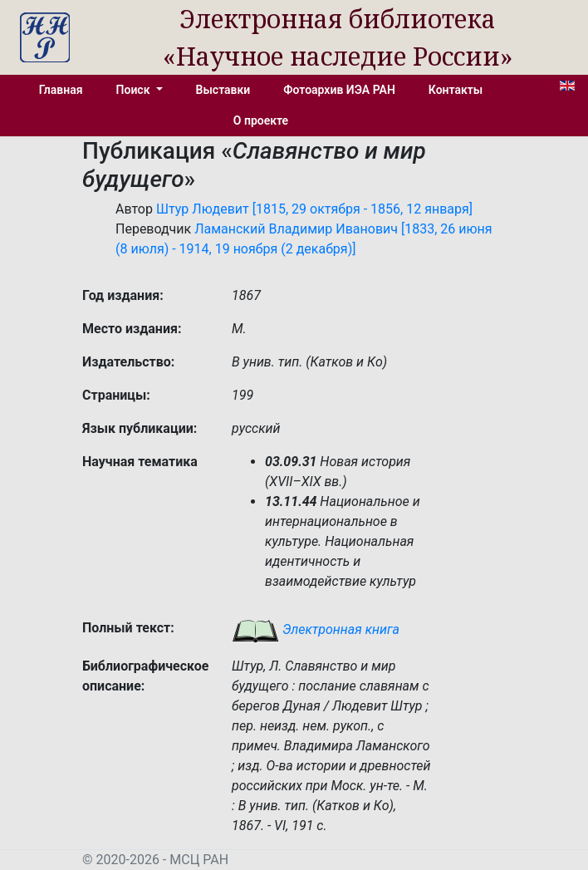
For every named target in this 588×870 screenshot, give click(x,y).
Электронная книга (316, 629)
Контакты (456, 90)
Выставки (223, 90)
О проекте (261, 120)
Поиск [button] (135, 90)
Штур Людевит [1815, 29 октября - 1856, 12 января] (314, 209)
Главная (61, 90)
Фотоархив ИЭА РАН (339, 90)
